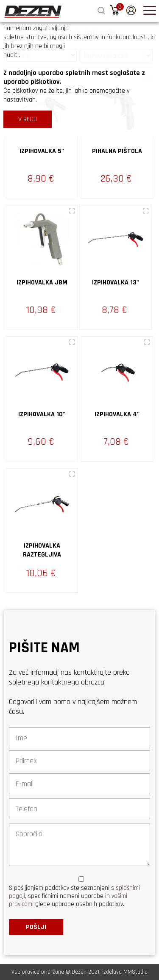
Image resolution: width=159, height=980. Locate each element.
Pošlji (36, 927)
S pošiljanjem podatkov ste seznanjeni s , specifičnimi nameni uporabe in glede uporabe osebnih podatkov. (74, 896)
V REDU (28, 119)
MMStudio (135, 972)
